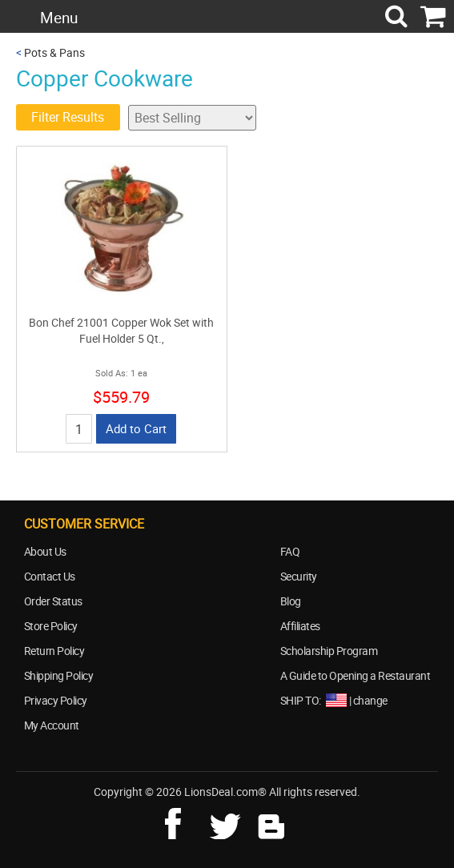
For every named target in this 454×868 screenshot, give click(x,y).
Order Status (53, 601)
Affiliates (300, 626)
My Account (52, 725)
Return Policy (54, 651)
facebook (184, 822)
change (370, 700)
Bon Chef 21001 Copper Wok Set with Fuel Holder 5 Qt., (121, 330)
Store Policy (51, 626)
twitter (228, 822)
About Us (45, 551)
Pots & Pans (54, 52)
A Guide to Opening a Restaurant (356, 675)
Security (299, 576)
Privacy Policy (56, 700)
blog (272, 822)
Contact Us (50, 576)
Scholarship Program (329, 651)
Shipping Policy (59, 675)
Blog (291, 601)
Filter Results (68, 117)
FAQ (290, 551)
